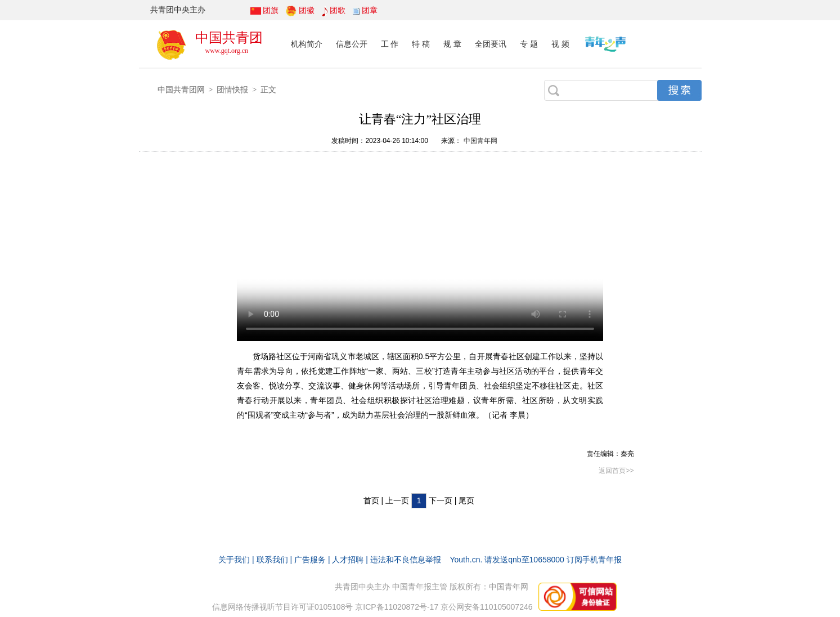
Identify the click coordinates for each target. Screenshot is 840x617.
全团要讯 (491, 44)
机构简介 (307, 44)
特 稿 (421, 44)
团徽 (307, 10)
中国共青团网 (181, 90)
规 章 (452, 44)
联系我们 (272, 560)
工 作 (390, 44)
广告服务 (310, 560)
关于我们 (234, 560)
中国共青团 (229, 37)
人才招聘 (348, 560)
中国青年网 (480, 141)
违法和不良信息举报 (406, 560)
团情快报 (232, 90)
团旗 (271, 10)
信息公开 (352, 44)
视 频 (560, 44)
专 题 (529, 44)
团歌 (338, 10)
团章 (370, 10)
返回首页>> (616, 471)
